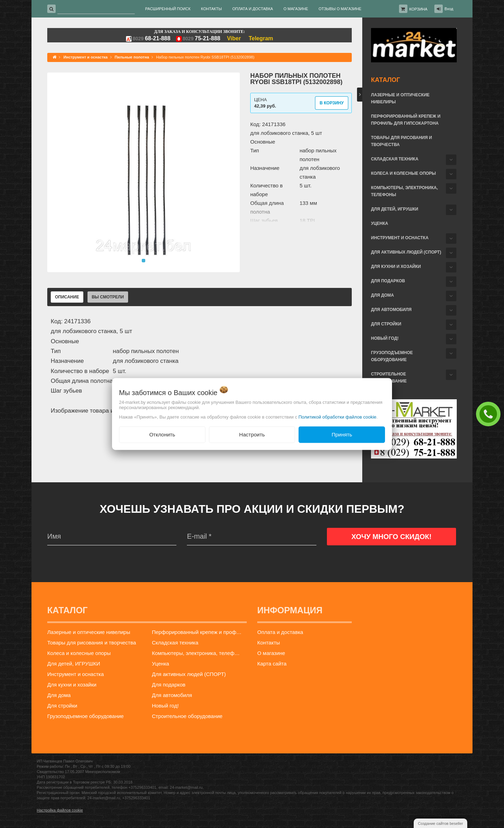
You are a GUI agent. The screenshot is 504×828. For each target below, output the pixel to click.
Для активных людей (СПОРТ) (406, 252)
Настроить (252, 434)
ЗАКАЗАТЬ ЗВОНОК (490, 414)
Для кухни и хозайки (396, 267)
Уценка (380, 223)
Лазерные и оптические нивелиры (400, 98)
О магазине (271, 653)
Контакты (269, 643)
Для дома (382, 295)
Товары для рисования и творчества (401, 141)
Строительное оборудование (389, 378)
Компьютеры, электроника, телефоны (404, 191)
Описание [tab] (67, 297)
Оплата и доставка (280, 632)
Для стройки (386, 324)
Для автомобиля (391, 310)
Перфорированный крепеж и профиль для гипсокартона (406, 120)
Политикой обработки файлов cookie (338, 417)
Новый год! (385, 338)
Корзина (418, 9)
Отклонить (162, 434)
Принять (342, 434)
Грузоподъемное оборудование (392, 356)
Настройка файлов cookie (60, 810)
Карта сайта (272, 664)
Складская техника (395, 159)
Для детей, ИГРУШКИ (395, 209)
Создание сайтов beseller (440, 823)
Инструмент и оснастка (400, 238)
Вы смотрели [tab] (108, 297)
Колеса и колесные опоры (403, 173)
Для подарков (388, 281)
